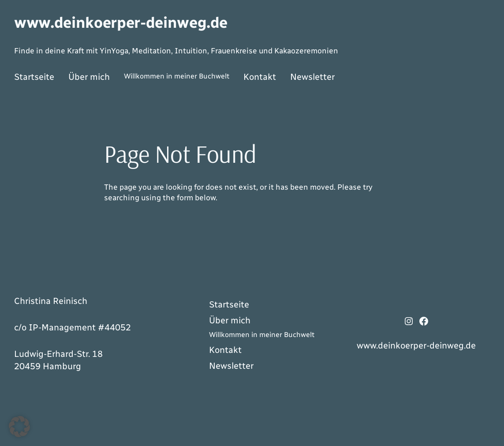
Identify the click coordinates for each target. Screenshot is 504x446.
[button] (19, 427)
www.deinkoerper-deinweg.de (121, 23)
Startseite (34, 77)
